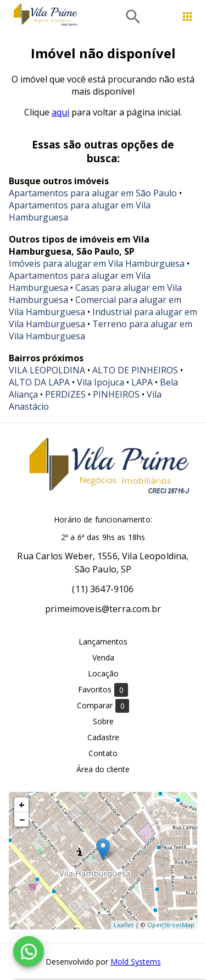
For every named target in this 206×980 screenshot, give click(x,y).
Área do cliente (103, 769)
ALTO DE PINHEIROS (135, 370)
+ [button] (22, 805)
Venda (103, 657)
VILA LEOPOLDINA (47, 370)
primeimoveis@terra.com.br (103, 609)
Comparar (103, 706)
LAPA (142, 382)
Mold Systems (136, 962)
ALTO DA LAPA (39, 382)
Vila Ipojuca (101, 382)
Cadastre (103, 737)
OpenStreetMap (171, 925)
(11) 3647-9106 (103, 589)
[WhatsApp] (29, 951)
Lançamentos (103, 642)
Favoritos (103, 690)
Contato (103, 753)
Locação (103, 673)
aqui (60, 112)
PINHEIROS (116, 394)
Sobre (103, 721)
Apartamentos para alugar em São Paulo (93, 193)
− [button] (22, 819)
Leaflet (124, 925)
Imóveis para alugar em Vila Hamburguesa (97, 263)
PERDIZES (65, 394)
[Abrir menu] (187, 16)
